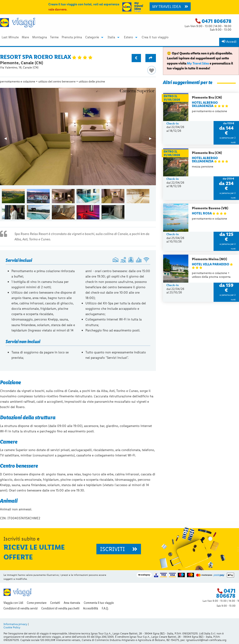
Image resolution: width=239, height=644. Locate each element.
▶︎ (153, 140)
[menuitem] (10, 37)
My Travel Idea (198, 63)
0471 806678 (216, 21)
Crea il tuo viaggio (155, 37)
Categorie (92, 37)
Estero (128, 37)
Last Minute (10, 37)
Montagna (40, 37)
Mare (25, 37)
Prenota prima (72, 37)
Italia (111, 37)
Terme (54, 37)
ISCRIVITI (119, 549)
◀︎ (8, 140)
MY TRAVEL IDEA (170, 7)
